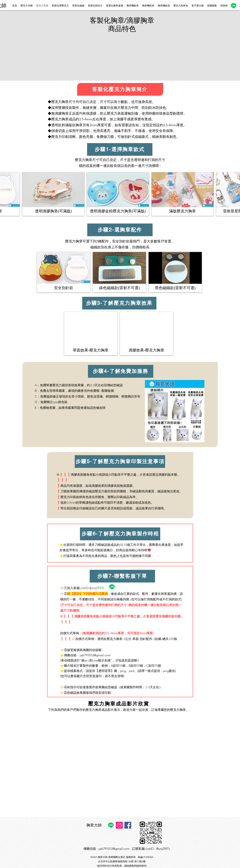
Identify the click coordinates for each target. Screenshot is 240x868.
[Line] (233, 6)
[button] (64, 55)
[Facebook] (128, 825)
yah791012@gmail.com (95, 655)
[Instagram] (119, 825)
